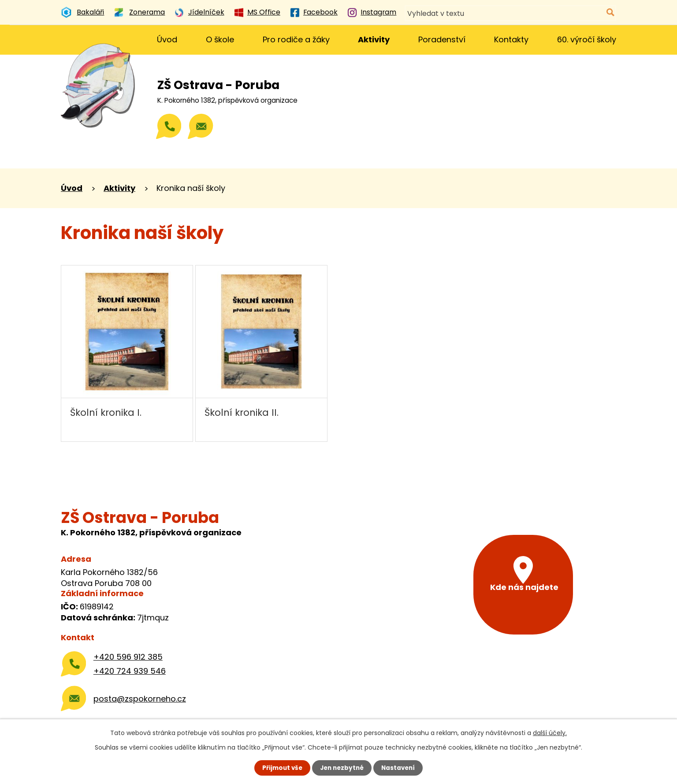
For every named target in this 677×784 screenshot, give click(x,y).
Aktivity (374, 39)
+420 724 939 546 (130, 671)
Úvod (167, 39)
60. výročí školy (587, 39)
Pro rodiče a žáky (296, 39)
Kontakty (511, 39)
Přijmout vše (280, 768)
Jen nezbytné (342, 768)
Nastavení (400, 768)
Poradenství (442, 39)
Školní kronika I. (106, 413)
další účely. (550, 732)
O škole (220, 39)
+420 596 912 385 (128, 657)
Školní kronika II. (242, 413)
